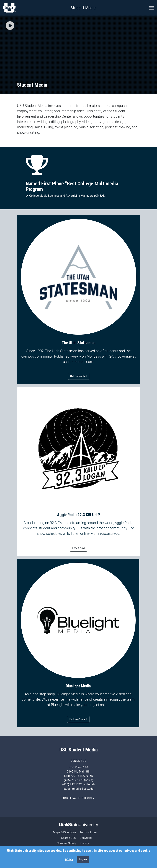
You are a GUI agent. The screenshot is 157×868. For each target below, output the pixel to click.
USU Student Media (79, 750)
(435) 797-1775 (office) (78, 780)
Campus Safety (66, 843)
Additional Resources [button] (78, 798)
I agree (83, 859)
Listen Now (78, 548)
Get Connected (79, 376)
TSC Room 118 (78, 767)
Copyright (86, 838)
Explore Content (78, 719)
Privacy (84, 843)
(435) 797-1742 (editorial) (79, 784)
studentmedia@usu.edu (78, 789)
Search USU (69, 838)
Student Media (83, 8)
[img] (10, 26)
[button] (10, 26)
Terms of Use (88, 832)
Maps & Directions (65, 832)
